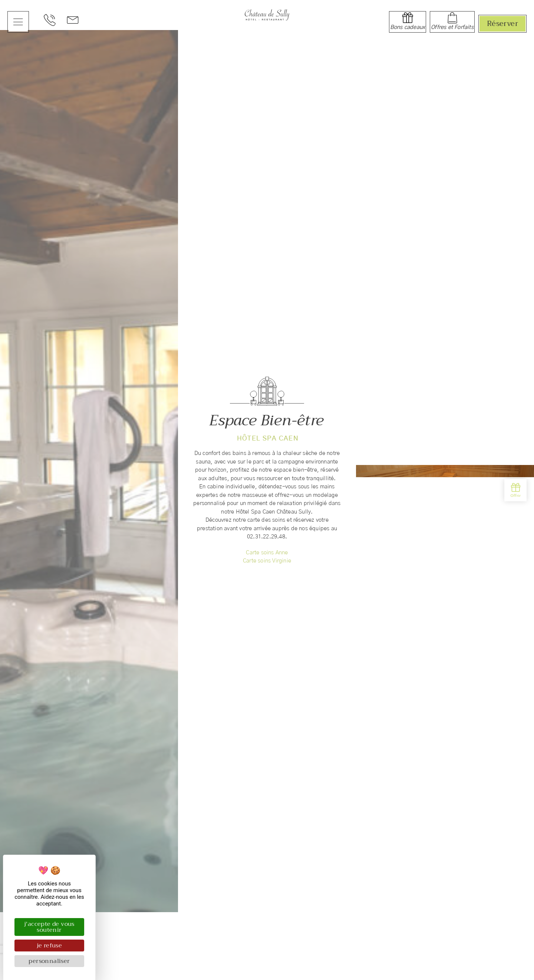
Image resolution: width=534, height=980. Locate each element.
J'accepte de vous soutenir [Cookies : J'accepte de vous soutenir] (49, 927)
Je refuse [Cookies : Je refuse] (50, 946)
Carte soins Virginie (267, 562)
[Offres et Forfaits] (452, 18)
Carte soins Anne (267, 554)
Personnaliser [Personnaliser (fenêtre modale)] (49, 961)
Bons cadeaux (408, 27)
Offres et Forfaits (452, 27)
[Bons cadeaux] (408, 18)
